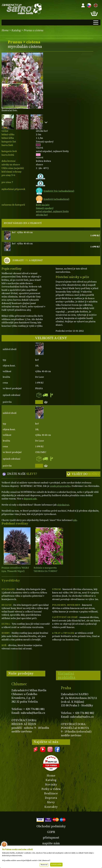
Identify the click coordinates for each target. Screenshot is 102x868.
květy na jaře (43, 205)
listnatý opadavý (45, 208)
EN (95, 5)
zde (75, 520)
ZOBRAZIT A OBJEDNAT (28, 260)
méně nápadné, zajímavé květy (52, 211)
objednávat (63, 505)
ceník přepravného (60, 486)
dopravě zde (30, 499)
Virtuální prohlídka (67, 675)
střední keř (42, 215)
